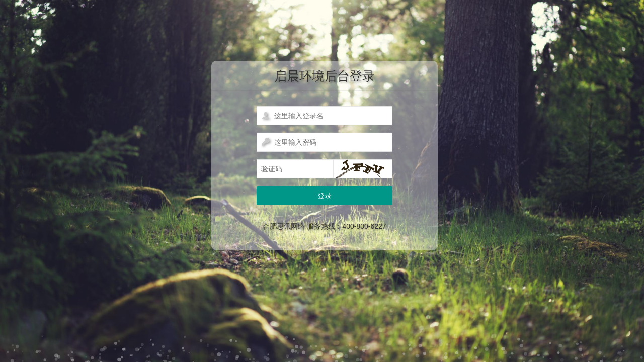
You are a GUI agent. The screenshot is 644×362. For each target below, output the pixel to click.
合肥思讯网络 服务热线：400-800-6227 (324, 226)
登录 (325, 196)
